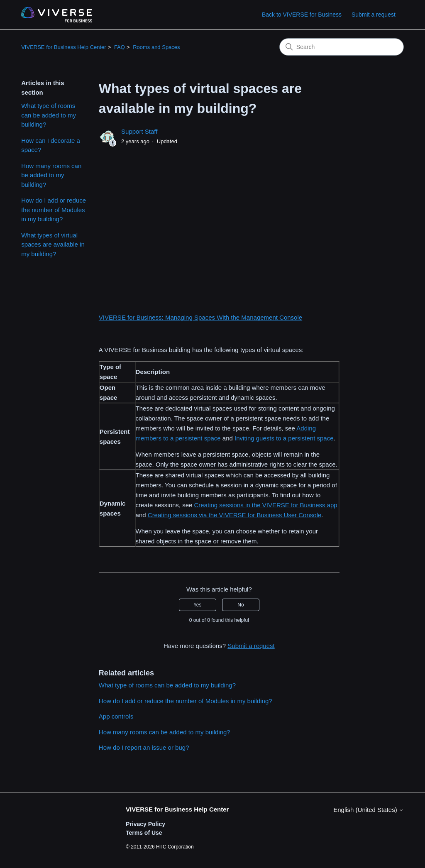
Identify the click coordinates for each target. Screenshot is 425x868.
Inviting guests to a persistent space (284, 438)
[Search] (342, 47)
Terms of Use (144, 833)
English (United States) (369, 810)
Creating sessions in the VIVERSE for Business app (266, 505)
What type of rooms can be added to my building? (49, 115)
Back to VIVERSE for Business (302, 15)
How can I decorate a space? (51, 145)
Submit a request (374, 15)
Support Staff (139, 131)
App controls (116, 716)
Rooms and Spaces (156, 47)
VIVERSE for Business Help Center (64, 47)
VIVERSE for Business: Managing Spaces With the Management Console (200, 317)
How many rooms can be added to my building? (51, 175)
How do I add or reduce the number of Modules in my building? (54, 210)
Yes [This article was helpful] (198, 605)
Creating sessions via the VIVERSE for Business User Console (235, 515)
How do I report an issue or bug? (144, 747)
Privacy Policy (145, 824)
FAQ (120, 47)
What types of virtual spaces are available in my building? (53, 245)
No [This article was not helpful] (241, 605)
